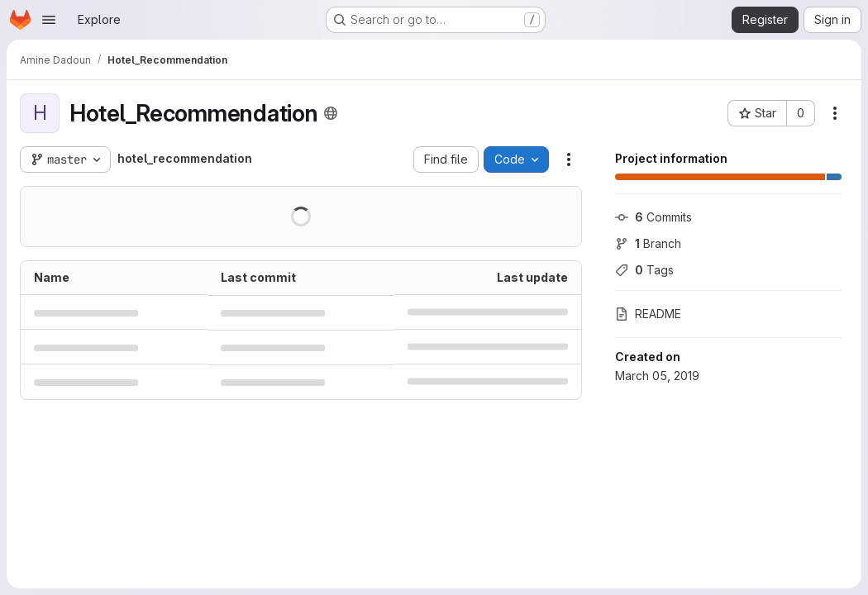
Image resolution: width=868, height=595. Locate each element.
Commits (653, 217)
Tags (644, 270)
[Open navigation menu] (49, 20)
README (648, 314)
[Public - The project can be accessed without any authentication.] (331, 113)
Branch (648, 243)
